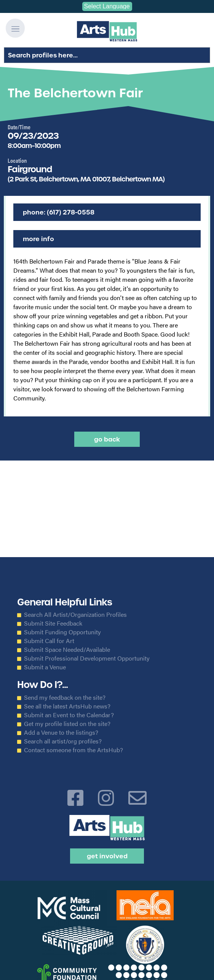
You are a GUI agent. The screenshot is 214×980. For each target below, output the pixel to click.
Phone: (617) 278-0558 (59, 212)
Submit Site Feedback (53, 623)
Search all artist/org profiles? (63, 741)
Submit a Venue (45, 667)
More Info (38, 239)
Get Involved (107, 856)
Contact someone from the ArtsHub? (73, 750)
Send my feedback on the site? (65, 697)
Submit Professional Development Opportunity (87, 658)
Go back (107, 439)
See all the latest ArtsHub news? (67, 706)
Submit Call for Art (49, 641)
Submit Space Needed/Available (67, 650)
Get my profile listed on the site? (67, 724)
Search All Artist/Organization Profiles (75, 615)
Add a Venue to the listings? (61, 732)
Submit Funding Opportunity (62, 632)
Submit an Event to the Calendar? (69, 715)
